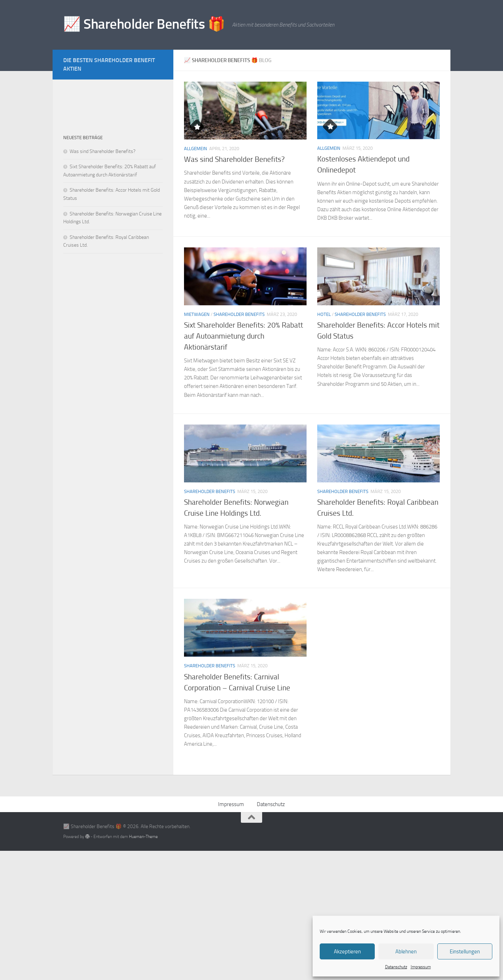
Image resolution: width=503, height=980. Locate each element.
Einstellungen (465, 952)
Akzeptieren (347, 952)
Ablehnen (406, 952)
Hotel (324, 314)
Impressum (421, 967)
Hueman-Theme (143, 836)
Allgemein (196, 149)
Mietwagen (197, 314)
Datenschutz (396, 967)
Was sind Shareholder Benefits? (234, 159)
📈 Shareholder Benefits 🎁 (144, 24)
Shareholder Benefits (239, 314)
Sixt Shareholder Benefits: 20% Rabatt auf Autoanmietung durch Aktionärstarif (244, 336)
